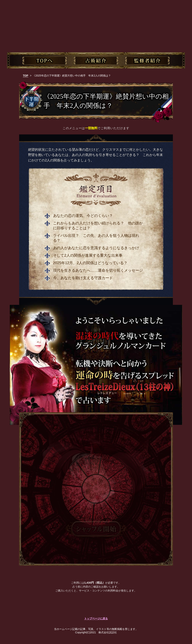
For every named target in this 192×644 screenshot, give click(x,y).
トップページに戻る (96, 619)
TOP (26, 76)
